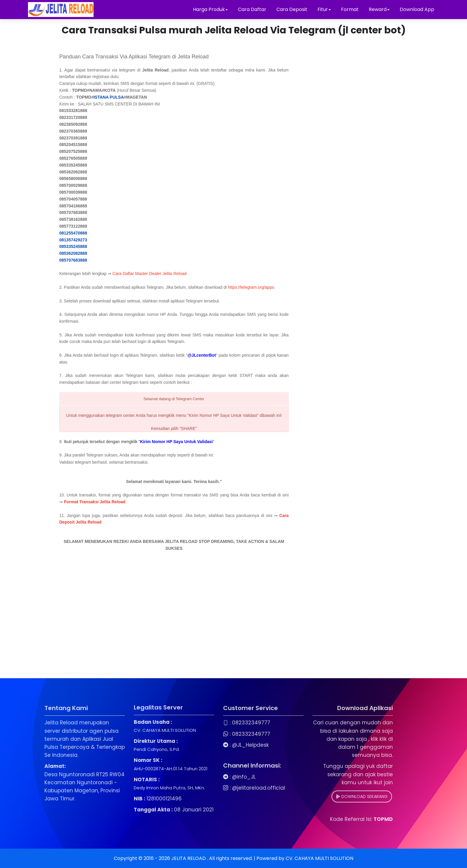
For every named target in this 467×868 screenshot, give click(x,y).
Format (350, 9)
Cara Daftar (252, 9)
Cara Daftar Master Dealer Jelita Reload (150, 274)
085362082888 (73, 253)
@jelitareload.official (224, 788)
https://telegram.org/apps (251, 287)
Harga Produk (210, 9)
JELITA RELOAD (189, 858)
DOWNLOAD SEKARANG (327, 796)
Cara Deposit (292, 9)
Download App (417, 9)
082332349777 (216, 723)
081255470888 (73, 233)
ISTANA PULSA (109, 97)
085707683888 (73, 260)
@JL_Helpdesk (215, 745)
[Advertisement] (174, 625)
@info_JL (209, 777)
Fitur (324, 9)
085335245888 (73, 246)
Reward (379, 9)
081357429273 (73, 240)
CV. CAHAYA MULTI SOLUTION (319, 858)
